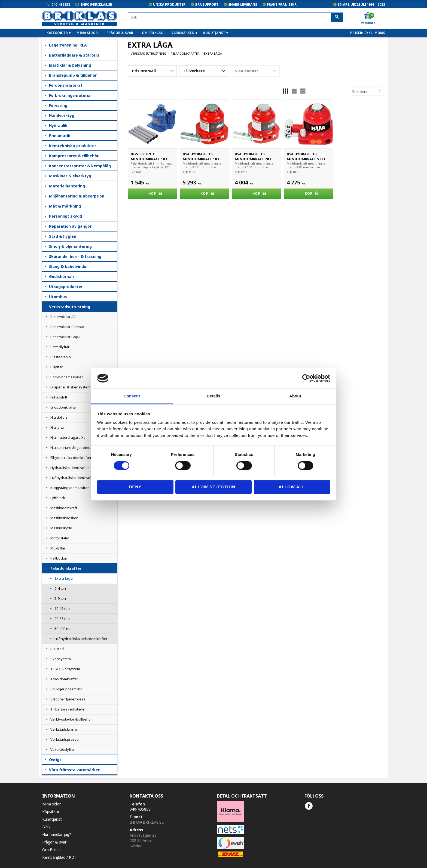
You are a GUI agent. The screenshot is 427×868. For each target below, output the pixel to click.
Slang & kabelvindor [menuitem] (68, 266)
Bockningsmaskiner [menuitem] (67, 377)
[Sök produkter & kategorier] (235, 17)
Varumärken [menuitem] (183, 33)
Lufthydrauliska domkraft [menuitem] (71, 478)
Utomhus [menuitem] (58, 297)
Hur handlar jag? (57, 834)
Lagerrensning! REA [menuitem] (68, 45)
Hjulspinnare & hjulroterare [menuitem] (73, 447)
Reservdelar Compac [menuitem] (67, 327)
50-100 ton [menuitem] (63, 629)
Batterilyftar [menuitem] (60, 347)
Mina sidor (51, 804)
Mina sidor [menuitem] (87, 33)
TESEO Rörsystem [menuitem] (65, 669)
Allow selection (213, 487)
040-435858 (61, 4)
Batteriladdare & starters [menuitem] (74, 55)
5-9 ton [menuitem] (60, 598)
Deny (135, 487)
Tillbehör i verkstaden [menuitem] (68, 709)
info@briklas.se (96, 4)
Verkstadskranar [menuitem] (64, 729)
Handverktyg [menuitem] (62, 115)
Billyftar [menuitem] (57, 367)
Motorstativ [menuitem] (60, 538)
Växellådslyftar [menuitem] (62, 749)
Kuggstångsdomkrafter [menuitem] (70, 488)
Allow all (292, 487)
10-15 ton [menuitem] (62, 608)
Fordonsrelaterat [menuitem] (66, 85)
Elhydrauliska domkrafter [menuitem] (71, 458)
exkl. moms (375, 33)
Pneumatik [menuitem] (60, 136)
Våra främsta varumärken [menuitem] (75, 770)
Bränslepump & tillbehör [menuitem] (73, 75)
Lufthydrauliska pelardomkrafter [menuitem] (81, 639)
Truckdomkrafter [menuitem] (64, 679)
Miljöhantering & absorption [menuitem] (77, 196)
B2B (46, 827)
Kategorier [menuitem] (57, 33)
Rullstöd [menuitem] (57, 649)
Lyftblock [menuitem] (58, 498)
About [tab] (295, 396)
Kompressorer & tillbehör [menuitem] (74, 156)
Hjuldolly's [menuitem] (59, 417)
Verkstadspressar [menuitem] (65, 739)
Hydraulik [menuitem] (58, 126)
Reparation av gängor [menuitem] (70, 226)
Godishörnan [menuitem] (61, 277)
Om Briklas (52, 850)
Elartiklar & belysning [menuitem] (70, 65)
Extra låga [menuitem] (64, 578)
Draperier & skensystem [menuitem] (70, 387)
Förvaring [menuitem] (58, 105)
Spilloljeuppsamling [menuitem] (66, 689)
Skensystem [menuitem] (61, 659)
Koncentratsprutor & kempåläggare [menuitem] (83, 166)
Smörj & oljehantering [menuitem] (70, 246)
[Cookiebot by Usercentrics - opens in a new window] (306, 378)
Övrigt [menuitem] (55, 760)
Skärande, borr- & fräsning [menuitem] (75, 256)
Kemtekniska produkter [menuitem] (73, 146)
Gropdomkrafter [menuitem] (64, 407)
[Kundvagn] (368, 16)
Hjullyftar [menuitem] (58, 427)
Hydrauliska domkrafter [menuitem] (70, 468)
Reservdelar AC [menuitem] (63, 317)
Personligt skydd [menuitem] (65, 216)
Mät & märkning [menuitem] (65, 206)
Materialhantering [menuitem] (67, 186)
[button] (152, 71)
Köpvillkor (51, 812)
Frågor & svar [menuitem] (120, 33)
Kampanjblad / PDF (59, 857)
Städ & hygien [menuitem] (63, 236)
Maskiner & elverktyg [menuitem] (70, 176)
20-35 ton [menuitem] (62, 619)
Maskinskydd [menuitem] (61, 528)
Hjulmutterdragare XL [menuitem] (68, 437)
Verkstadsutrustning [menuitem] (70, 307)
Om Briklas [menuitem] (152, 33)
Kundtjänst (52, 819)
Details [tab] (213, 396)
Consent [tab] (132, 396)
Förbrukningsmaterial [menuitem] (70, 95)
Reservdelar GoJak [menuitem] (65, 337)
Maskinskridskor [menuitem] (64, 518)
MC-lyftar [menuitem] (58, 548)
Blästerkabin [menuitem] (61, 357)
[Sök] (337, 17)
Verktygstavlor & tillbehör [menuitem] (71, 719)
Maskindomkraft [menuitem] (64, 508)
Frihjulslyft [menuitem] (59, 397)
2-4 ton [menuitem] (60, 588)
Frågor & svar (54, 842)
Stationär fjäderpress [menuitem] (68, 699)
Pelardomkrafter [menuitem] (66, 568)
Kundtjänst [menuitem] (214, 33)
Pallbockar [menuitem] (59, 558)
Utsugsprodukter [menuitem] (66, 287)
